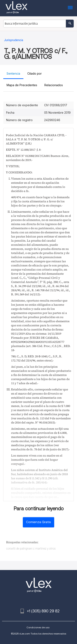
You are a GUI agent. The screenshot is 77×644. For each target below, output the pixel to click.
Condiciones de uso (38, 627)
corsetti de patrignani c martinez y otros (31, 549)
